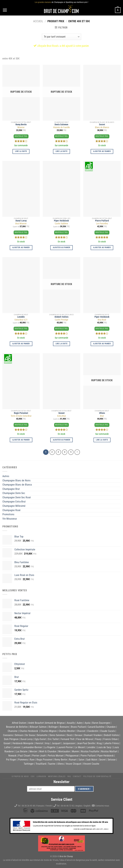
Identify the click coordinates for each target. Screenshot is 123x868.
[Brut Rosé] (102, 285)
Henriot (39, 743)
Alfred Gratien (19, 723)
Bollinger (53, 727)
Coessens (8, 735)
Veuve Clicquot (73, 764)
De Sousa (30, 735)
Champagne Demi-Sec (14, 493)
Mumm (75, 751)
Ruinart (73, 760)
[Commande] (61, 37)
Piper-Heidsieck (61, 221)
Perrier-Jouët (39, 756)
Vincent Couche (91, 764)
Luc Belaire (22, 751)
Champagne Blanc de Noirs (16, 480)
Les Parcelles (102, 224)
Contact (77, 776)
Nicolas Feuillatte (90, 751)
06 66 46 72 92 (68, 806)
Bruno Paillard (78, 727)
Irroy (47, 743)
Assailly (71, 723)
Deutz (70, 735)
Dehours (19, 735)
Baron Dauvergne (101, 723)
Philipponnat (72, 756)
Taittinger (29, 764)
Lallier (7, 747)
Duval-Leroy (21, 221)
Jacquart (56, 743)
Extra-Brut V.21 (21, 320)
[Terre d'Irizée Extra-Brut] (21, 381)
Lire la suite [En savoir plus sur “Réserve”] (21, 151)
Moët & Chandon (48, 751)
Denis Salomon (61, 125)
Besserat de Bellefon (17, 727)
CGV (33, 776)
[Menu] (5, 10)
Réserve (21, 127)
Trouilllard (41, 764)
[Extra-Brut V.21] (21, 285)
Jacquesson (69, 743)
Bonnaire (64, 727)
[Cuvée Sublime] (61, 189)
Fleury (98, 739)
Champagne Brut (11, 489)
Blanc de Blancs (102, 127)
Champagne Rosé (11, 510)
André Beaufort (36, 723)
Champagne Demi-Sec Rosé (17, 497)
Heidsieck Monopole (23, 743)
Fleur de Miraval (85, 739)
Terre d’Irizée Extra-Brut (21, 416)
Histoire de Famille (61, 127)
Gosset (61, 413)
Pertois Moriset (56, 756)
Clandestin (93, 731)
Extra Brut (61, 416)
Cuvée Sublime (61, 224)
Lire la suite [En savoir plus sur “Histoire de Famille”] (62, 151)
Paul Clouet (24, 756)
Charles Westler (67, 731)
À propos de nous (20, 776)
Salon (81, 760)
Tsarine (52, 764)
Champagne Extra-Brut (14, 502)
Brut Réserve (21, 224)
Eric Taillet (53, 739)
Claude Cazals (107, 731)
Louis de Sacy (104, 747)
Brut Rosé (102, 320)
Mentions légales (57, 776)
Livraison (41, 776)
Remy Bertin (21, 125)
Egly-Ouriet (40, 739)
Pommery (23, 760)
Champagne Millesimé (14, 506)
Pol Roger (11, 760)
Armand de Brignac (55, 723)
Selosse (112, 760)
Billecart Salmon (38, 727)
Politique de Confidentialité (97, 776)
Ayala (87, 723)
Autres (6, 476)
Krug (99, 743)
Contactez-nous (102, 806)
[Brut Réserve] (21, 189)
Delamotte (42, 735)
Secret (102, 125)
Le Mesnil (80, 747)
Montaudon (64, 751)
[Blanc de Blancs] (102, 93)
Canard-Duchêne (96, 727)
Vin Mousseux (10, 519)
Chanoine (13, 731)
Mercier (33, 751)
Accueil (38, 21)
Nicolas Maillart (109, 751)
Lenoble (21, 317)
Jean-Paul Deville (86, 743)
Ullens (102, 413)
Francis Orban (111, 739)
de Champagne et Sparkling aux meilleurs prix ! (61, 2)
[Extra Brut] (61, 381)
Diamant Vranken (93, 735)
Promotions (8, 514)
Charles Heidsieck (29, 731)
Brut (102, 416)
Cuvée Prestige (61, 320)
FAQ (69, 776)
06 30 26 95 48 (28, 806)
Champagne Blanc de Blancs (17, 485)
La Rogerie (50, 747)
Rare (32, 760)
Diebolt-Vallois (61, 317)
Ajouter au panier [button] (102, 151)
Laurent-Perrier (65, 747)
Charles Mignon (49, 731)
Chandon (111, 727)
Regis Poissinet (21, 413)
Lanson (16, 747)
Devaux (78, 735)
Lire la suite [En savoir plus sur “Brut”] (102, 440)
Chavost (81, 731)
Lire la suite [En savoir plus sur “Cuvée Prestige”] (62, 344)
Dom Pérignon (11, 739)
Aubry (80, 723)
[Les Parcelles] (102, 189)
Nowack (12, 756)
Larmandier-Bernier (32, 747)
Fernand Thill (68, 739)
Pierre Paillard (102, 221)
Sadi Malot (92, 760)
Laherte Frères (111, 743)
